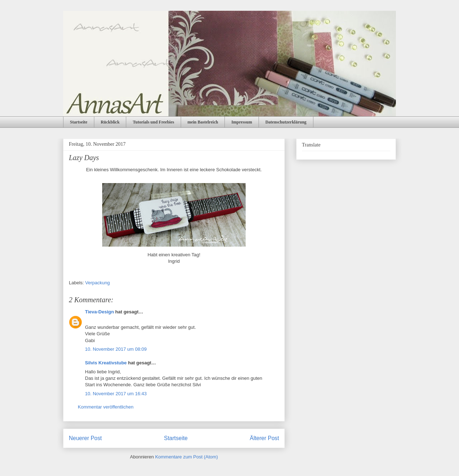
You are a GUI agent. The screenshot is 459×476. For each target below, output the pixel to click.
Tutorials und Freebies (153, 122)
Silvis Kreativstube (106, 363)
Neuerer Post (85, 438)
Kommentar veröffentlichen (106, 407)
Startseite (79, 122)
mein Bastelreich (203, 122)
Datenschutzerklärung (286, 122)
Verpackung (98, 283)
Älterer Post (264, 438)
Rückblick (110, 122)
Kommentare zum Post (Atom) (187, 457)
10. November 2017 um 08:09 (116, 349)
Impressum (242, 122)
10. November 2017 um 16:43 (116, 394)
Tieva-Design (100, 312)
